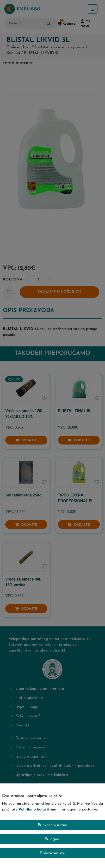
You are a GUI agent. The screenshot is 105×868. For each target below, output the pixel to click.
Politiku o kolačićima (38, 810)
